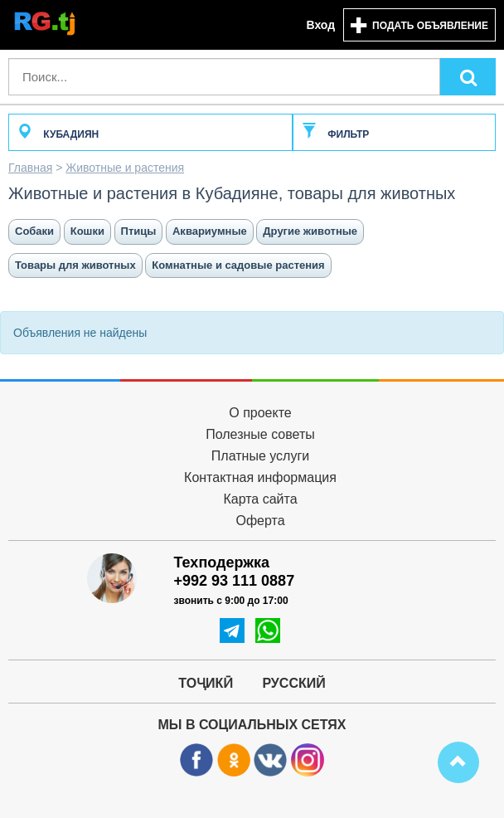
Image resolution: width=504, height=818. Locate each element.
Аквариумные (210, 231)
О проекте (260, 413)
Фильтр (335, 134)
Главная (30, 168)
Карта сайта (260, 499)
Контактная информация (260, 477)
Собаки (34, 231)
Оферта (260, 521)
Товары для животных (75, 265)
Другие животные (310, 231)
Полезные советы (260, 434)
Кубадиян (58, 134)
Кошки (87, 231)
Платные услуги (260, 456)
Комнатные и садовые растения (238, 265)
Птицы (139, 231)
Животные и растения (125, 168)
